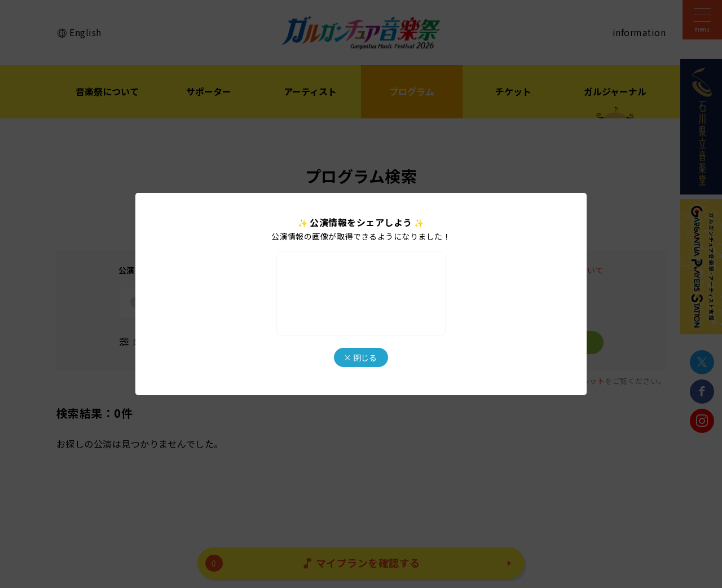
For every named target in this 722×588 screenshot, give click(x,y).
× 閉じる (360, 357)
